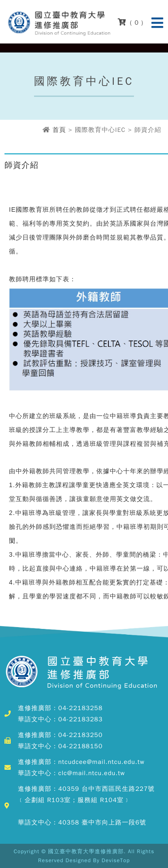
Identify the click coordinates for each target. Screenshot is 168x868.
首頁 (59, 130)
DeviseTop (116, 860)
